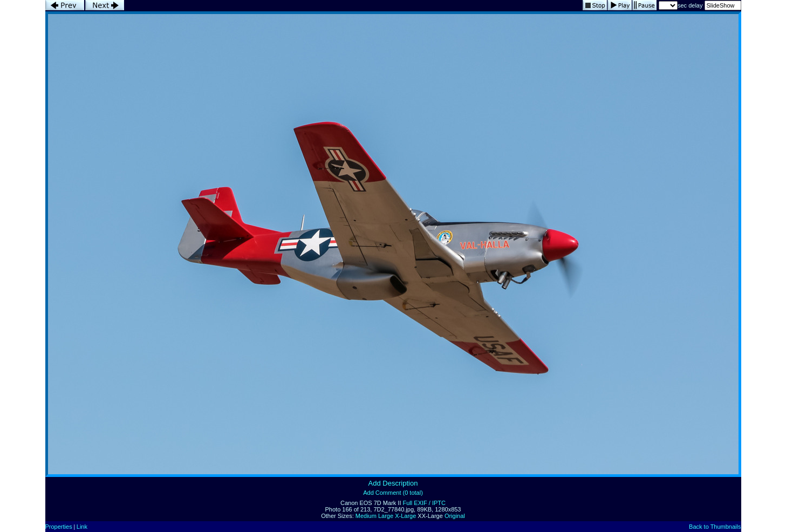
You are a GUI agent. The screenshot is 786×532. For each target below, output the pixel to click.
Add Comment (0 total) (393, 493)
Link (82, 527)
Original (455, 516)
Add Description (393, 483)
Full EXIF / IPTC (424, 503)
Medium (366, 516)
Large (386, 516)
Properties (59, 527)
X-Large (405, 516)
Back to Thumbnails (715, 527)
